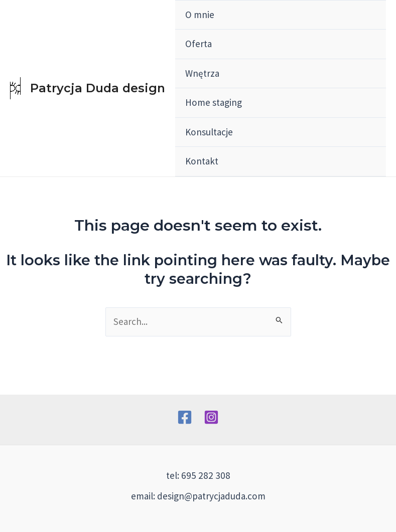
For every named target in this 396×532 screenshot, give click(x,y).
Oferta (199, 44)
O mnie (200, 15)
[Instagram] (211, 417)
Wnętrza (202, 73)
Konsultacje (209, 132)
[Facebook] (185, 417)
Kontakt (202, 161)
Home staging (214, 102)
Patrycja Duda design (98, 88)
